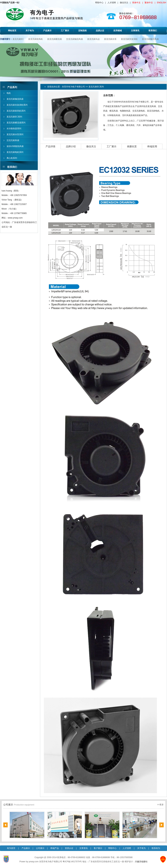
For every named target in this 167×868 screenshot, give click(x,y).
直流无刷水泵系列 (15, 134)
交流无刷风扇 (13, 140)
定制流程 (82, 31)
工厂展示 (65, 31)
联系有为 (156, 848)
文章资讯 (135, 31)
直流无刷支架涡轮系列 (17, 105)
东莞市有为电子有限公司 (73, 87)
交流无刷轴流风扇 (74, 39)
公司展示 (40, 848)
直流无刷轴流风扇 (150, 39)
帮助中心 (99, 3)
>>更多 (160, 805)
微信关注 (124, 3)
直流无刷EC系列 (14, 117)
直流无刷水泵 (110, 39)
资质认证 (69, 848)
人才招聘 (112, 3)
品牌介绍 (71, 146)
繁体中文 (149, 3)
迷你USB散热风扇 (15, 146)
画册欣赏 (132, 146)
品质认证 (100, 31)
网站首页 (12, 31)
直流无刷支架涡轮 (129, 39)
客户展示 (98, 848)
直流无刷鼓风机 (35, 39)
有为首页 (11, 848)
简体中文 (136, 3)
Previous (5, 825)
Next (162, 825)
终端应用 (152, 146)
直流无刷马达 (93, 39)
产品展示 (47, 31)
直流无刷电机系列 (15, 152)
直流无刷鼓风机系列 (16, 111)
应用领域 (118, 31)
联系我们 (153, 31)
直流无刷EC (18, 39)
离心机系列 (12, 158)
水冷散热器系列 (14, 129)
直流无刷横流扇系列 (16, 123)
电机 (9, 93)
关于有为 (30, 31)
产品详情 (50, 146)
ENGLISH (162, 3)
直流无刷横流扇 (54, 39)
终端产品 (55, 848)
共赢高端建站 (141, 862)
